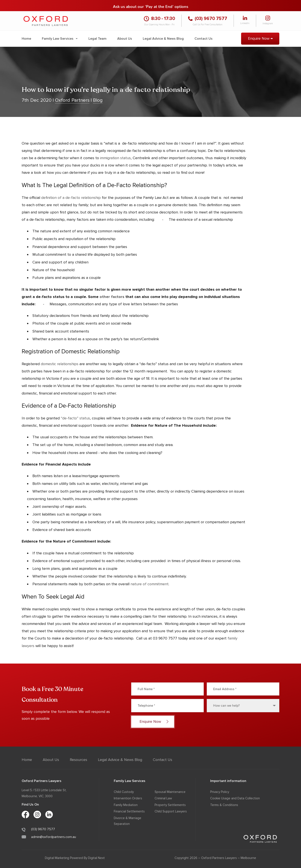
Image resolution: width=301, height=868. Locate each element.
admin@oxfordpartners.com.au (49, 837)
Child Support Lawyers (171, 811)
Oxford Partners (72, 100)
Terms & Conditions (224, 805)
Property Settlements (170, 805)
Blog (98, 100)
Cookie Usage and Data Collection (235, 798)
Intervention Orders (128, 798)
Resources (78, 760)
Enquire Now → (260, 38)
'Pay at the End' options (167, 5)
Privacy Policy (220, 792)
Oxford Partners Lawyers (219, 858)
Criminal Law (163, 798)
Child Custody (124, 792)
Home (26, 39)
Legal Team (97, 39)
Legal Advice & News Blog (163, 39)
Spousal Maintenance (170, 792)
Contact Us (204, 39)
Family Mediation (126, 805)
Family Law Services (58, 39)
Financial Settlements (129, 811)
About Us (125, 39)
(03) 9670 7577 (38, 829)
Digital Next (96, 858)
